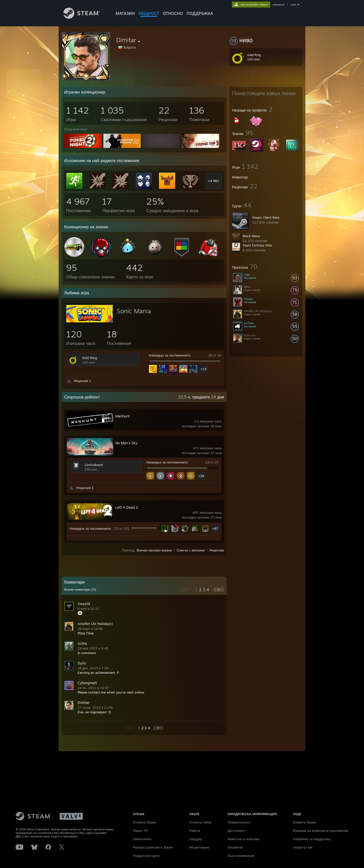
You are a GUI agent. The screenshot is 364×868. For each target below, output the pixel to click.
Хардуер (196, 839)
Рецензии (217, 550)
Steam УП (141, 831)
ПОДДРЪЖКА (200, 13)
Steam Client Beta (266, 217)
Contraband (94, 465)
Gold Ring (90, 358)
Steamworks (142, 839)
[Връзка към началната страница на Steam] (85, 17)
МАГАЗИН (125, 13)
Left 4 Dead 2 (127, 507)
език (293, 5)
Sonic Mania (134, 311)
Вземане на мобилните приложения (321, 831)
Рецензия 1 (82, 381)
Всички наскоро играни (154, 550)
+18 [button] (201, 476)
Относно (173, 13)
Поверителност (239, 822)
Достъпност (236, 831)
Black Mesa (251, 236)
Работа (195, 831)
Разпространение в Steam (153, 847)
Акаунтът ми (303, 847)
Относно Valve (200, 822)
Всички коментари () (80, 590)
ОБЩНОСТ (149, 13)
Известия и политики (243, 839)
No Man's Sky (126, 443)
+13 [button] (204, 369)
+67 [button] (215, 528)
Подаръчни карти (146, 856)
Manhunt (122, 416)
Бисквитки (235, 847)
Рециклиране (199, 847)
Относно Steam (145, 822)
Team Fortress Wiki (257, 245)
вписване (279, 5)
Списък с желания (191, 550)
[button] (266, 40)
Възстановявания (241, 856)
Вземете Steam (305, 822)
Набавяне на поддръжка (312, 839)
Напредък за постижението (170, 355)
